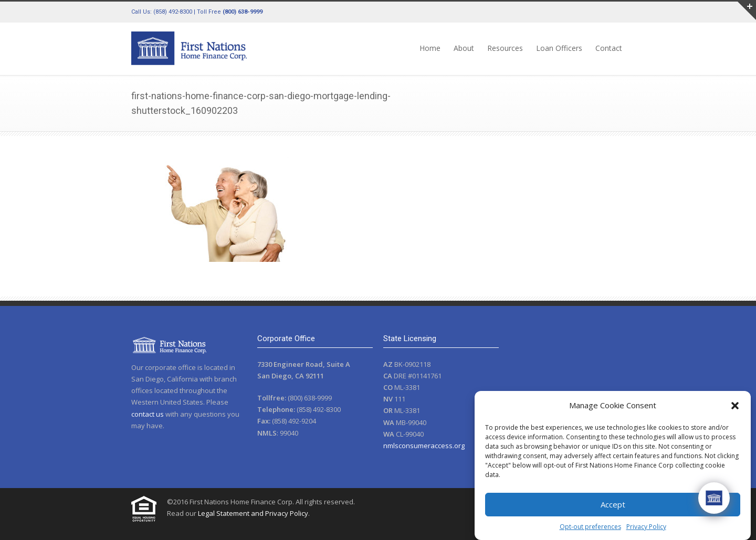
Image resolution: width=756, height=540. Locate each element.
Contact (609, 48)
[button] (735, 406)
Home (430, 48)
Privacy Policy (646, 527)
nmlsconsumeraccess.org (424, 446)
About (464, 48)
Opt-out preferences (590, 527)
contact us (148, 414)
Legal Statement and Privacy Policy (253, 513)
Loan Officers (559, 48)
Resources (505, 48)
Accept (613, 504)
